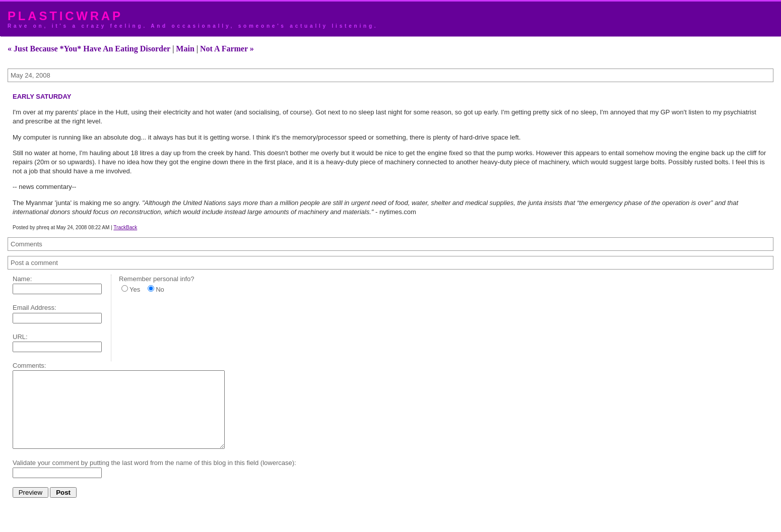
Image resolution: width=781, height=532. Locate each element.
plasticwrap (65, 16)
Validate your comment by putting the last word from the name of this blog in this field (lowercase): (154, 478)
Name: (22, 279)
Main (185, 49)
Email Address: (35, 308)
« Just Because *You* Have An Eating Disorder (89, 49)
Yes (135, 289)
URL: (20, 337)
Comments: (29, 365)
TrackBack (125, 227)
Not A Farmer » (227, 49)
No (160, 289)
